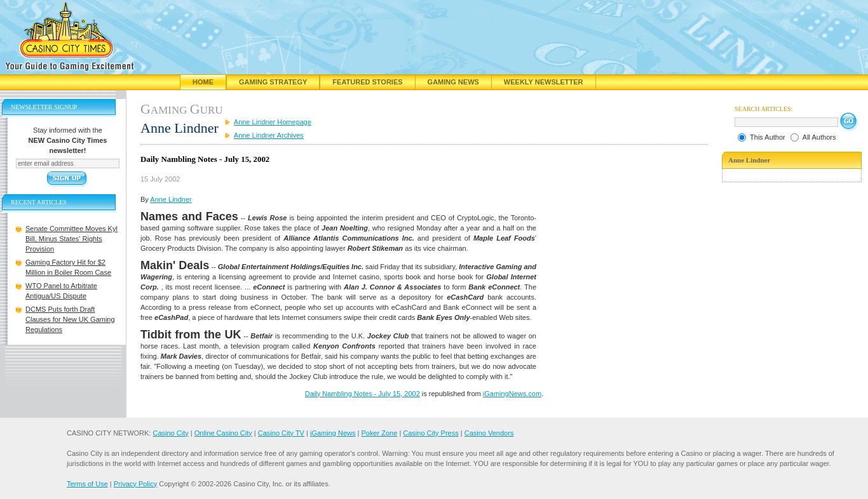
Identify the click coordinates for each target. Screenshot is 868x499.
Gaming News (453, 82)
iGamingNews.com (512, 394)
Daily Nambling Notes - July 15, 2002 (363, 394)
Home (203, 82)
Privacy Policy (135, 484)
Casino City (170, 433)
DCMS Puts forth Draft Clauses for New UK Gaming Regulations (70, 319)
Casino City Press (431, 433)
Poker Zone (379, 433)
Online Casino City (223, 433)
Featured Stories (367, 82)
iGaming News (333, 433)
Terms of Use (87, 484)
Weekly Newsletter (544, 82)
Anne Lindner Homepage (273, 122)
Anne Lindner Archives (269, 135)
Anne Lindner (171, 199)
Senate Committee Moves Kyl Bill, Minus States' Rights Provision (71, 239)
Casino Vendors (489, 433)
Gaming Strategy (273, 82)
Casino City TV (281, 433)
